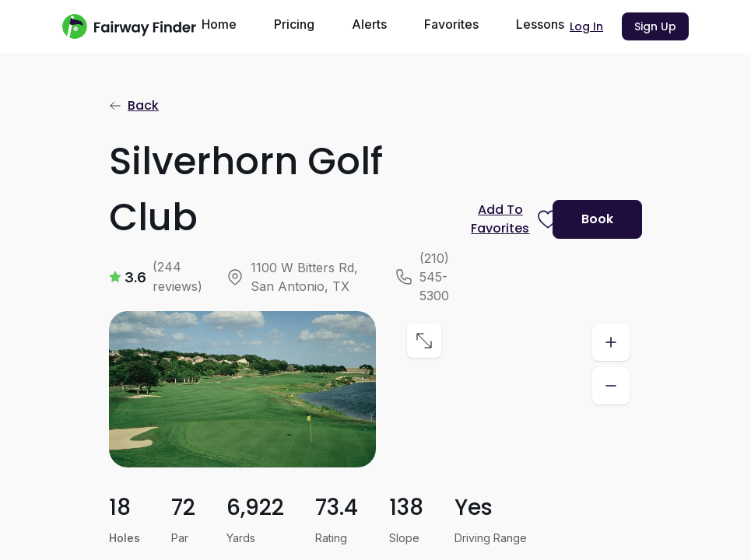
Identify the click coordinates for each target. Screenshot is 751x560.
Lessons (540, 24)
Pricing (294, 24)
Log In (586, 26)
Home (219, 24)
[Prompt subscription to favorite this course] (505, 219)
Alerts (369, 24)
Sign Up (655, 26)
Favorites (451, 24)
